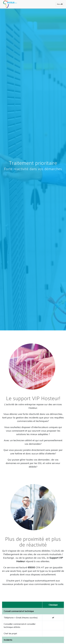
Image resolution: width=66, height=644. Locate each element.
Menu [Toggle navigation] (60, 4)
